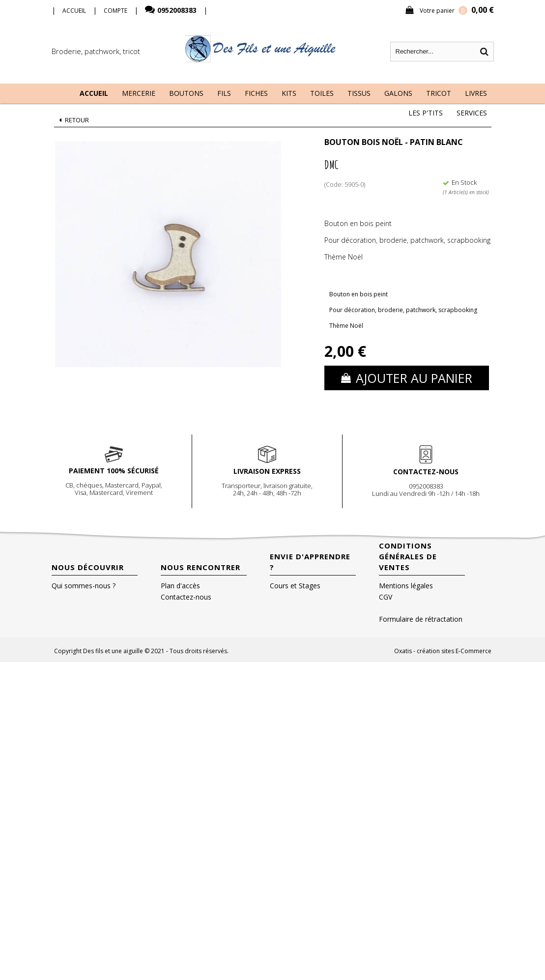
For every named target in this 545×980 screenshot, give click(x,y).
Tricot (439, 93)
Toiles (322, 93)
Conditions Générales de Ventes (408, 556)
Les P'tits (426, 113)
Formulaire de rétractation (421, 619)
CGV (386, 597)
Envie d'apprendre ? (310, 562)
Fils (224, 93)
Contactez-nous (186, 597)
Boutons (186, 93)
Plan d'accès (180, 586)
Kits (289, 93)
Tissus (359, 93)
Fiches (256, 93)
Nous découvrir (88, 567)
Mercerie (139, 93)
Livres (476, 93)
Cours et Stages (295, 586)
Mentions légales (406, 586)
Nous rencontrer (201, 567)
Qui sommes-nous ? (84, 586)
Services (472, 113)
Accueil (94, 93)
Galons (398, 93)
